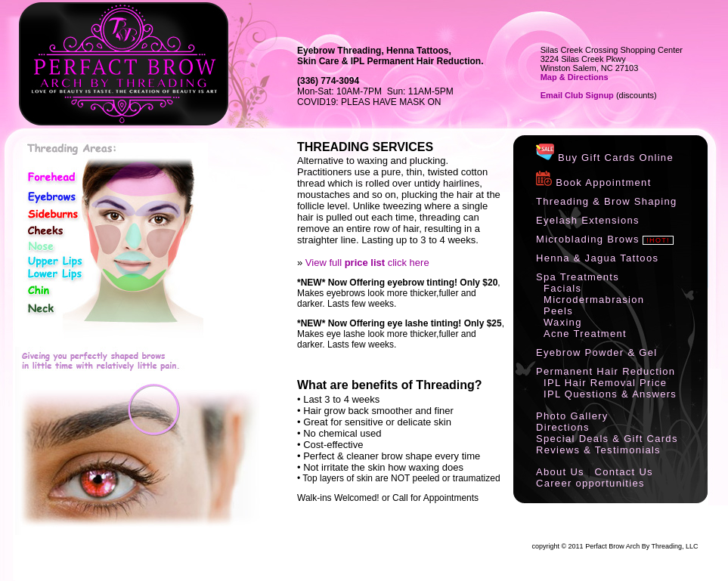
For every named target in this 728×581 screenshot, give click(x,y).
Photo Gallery (572, 416)
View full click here (367, 263)
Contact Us (624, 472)
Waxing (563, 322)
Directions (563, 427)
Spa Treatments (578, 277)
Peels (558, 311)
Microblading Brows (588, 239)
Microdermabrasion (594, 300)
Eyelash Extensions (588, 220)
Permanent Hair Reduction (606, 371)
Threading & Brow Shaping (607, 201)
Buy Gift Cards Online (605, 158)
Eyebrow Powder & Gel (596, 352)
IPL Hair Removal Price (605, 383)
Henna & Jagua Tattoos (597, 258)
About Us (560, 472)
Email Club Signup (577, 95)
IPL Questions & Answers (610, 394)
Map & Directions (575, 77)
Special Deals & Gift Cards (607, 439)
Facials (562, 288)
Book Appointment (594, 182)
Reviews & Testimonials (598, 450)
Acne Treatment (585, 334)
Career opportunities (590, 483)
